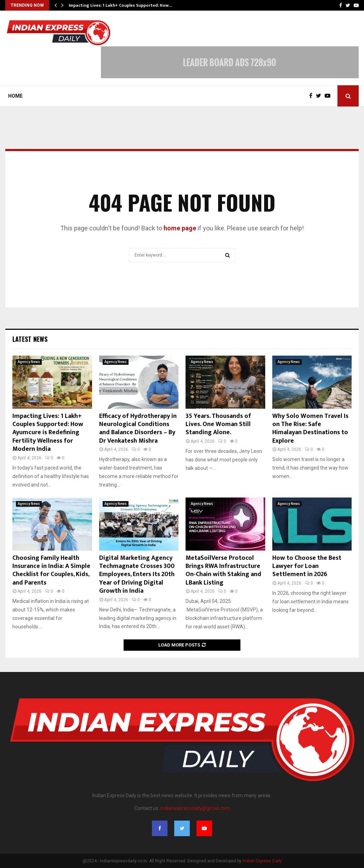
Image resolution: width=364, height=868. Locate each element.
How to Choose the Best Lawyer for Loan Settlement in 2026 (307, 566)
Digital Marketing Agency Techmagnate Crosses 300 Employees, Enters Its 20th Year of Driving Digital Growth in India (137, 575)
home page (180, 228)
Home (15, 96)
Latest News (30, 339)
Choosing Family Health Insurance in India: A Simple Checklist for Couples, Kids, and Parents (51, 570)
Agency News (29, 362)
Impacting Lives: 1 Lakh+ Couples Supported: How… (120, 5)
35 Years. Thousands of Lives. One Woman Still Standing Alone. (218, 424)
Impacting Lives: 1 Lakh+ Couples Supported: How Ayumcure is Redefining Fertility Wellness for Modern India (48, 433)
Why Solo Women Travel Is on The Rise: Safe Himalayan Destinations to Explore (310, 429)
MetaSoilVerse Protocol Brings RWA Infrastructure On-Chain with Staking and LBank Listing (223, 570)
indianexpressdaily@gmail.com (195, 808)
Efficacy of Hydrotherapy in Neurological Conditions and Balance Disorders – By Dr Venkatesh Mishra (138, 429)
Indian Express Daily (262, 861)
